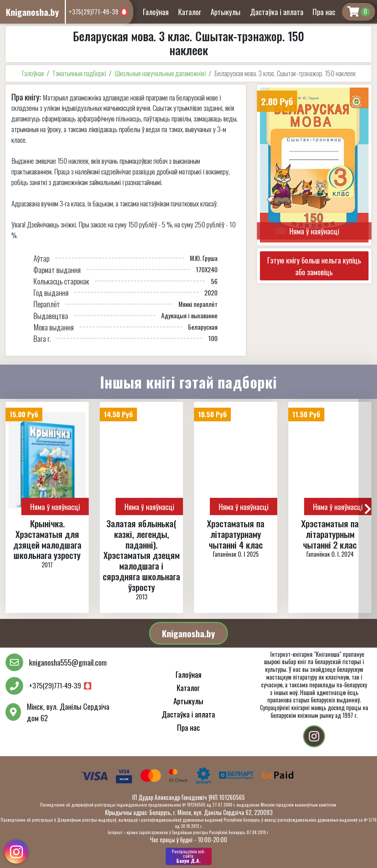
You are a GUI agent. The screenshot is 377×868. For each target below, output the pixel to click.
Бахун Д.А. (189, 856)
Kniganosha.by (188, 633)
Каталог (190, 12)
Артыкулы (226, 12)
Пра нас (324, 12)
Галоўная (156, 12)
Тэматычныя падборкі (79, 73)
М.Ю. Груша (204, 258)
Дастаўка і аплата (277, 12)
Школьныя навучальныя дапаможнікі (160, 73)
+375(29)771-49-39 (94, 12)
